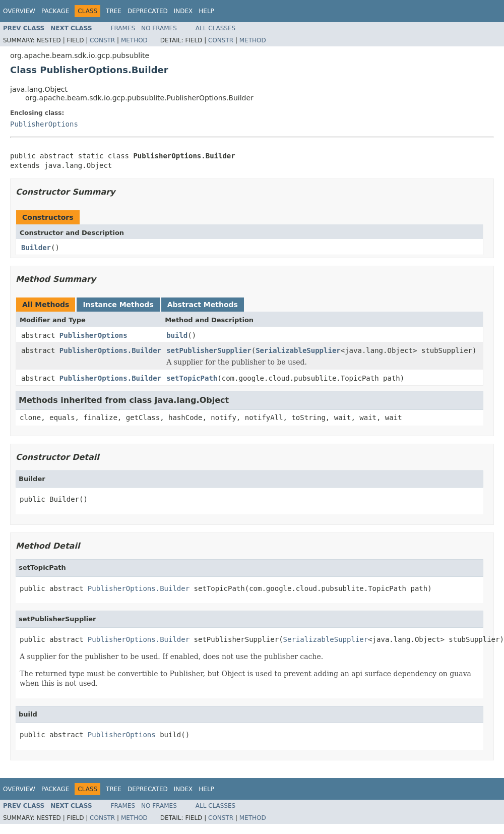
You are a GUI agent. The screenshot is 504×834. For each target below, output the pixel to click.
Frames (123, 28)
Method (134, 40)
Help (206, 11)
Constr (102, 40)
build (177, 335)
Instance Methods (118, 305)
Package (55, 11)
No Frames (159, 28)
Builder (36, 248)
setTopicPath (192, 378)
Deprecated (148, 11)
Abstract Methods (203, 305)
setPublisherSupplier (209, 350)
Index (183, 11)
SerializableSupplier (298, 350)
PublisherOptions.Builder (110, 350)
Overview (19, 11)
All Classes (215, 28)
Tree (114, 11)
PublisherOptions (44, 124)
